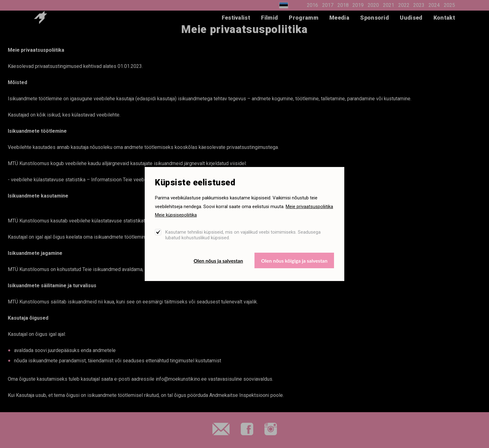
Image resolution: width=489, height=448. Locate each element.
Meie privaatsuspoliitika (309, 207)
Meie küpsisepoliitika (176, 215)
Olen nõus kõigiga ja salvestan (294, 261)
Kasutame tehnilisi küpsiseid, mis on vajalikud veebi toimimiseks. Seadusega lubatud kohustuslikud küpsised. (243, 235)
